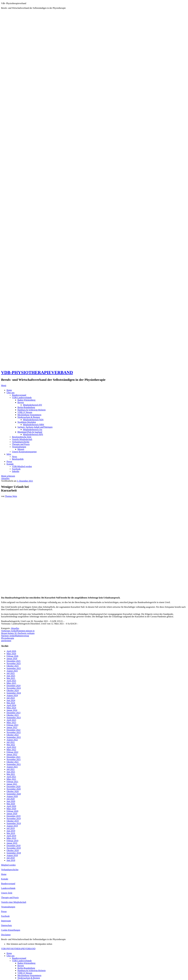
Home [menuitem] (9, 953)
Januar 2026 (12, 659)
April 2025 (11, 681)
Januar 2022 (12, 754)
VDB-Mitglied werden (22, 466)
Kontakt (10, 464)
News (14, 457)
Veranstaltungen (19, 447)
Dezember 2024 (14, 686)
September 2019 (14, 823)
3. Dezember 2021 (25, 481)
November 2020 (14, 789)
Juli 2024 (11, 698)
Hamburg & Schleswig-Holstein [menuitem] (32, 970)
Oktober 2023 (13, 715)
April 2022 (11, 747)
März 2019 (11, 838)
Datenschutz (6, 925)
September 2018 (14, 853)
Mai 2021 (11, 774)
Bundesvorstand (19, 395)
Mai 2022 (11, 745)
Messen (21, 449)
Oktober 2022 (13, 735)
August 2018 (12, 855)
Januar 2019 (12, 843)
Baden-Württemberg (26, 400)
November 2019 (14, 818)
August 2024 (12, 695)
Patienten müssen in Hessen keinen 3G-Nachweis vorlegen (18, 632)
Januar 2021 (12, 784)
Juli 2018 (11, 858)
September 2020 (14, 794)
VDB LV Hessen (25, 412)
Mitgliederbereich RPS (33, 434)
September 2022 (14, 737)
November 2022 (14, 732)
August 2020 (12, 796)
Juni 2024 (11, 700)
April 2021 (11, 777)
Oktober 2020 (13, 791)
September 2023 (14, 718)
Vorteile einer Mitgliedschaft (14, 902)
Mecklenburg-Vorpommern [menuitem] (29, 975)
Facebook (16, 469)
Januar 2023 (12, 727)
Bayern (21, 402)
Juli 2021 (11, 769)
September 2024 (14, 693)
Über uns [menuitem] (11, 956)
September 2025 (14, 668)
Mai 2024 (11, 703)
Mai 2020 (11, 804)
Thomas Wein (11, 496)
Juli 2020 (11, 799)
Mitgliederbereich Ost (33, 430)
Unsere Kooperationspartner (24, 452)
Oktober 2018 (13, 850)
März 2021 (11, 779)
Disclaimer (6, 935)
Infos (9, 454)
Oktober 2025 (13, 666)
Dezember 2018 (14, 846)
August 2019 (12, 826)
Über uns (11, 393)
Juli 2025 (11, 673)
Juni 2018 (11, 860)
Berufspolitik (18, 459)
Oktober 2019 (13, 821)
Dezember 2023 (14, 713)
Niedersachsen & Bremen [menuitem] (29, 978)
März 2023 (11, 722)
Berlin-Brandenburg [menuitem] (26, 968)
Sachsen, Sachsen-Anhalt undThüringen (35, 427)
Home (9, 390)
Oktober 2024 (13, 690)
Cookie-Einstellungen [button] (11, 930)
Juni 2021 (11, 772)
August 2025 (12, 671)
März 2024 (11, 708)
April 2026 (11, 651)
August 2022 (12, 740)
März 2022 (11, 750)
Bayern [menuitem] (21, 966)
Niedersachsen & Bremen (29, 417)
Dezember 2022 (14, 730)
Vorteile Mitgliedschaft (22, 439)
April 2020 (11, 806)
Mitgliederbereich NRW (34, 425)
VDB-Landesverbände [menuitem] (22, 961)
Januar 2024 (12, 710)
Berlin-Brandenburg (26, 407)
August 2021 (12, 767)
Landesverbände (8, 888)
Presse (9, 461)
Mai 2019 (11, 833)
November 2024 (14, 688)
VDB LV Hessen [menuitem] (25, 973)
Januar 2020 (12, 814)
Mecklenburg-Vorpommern (29, 415)
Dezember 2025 (14, 661)
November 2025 (14, 663)
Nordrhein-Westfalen (27, 422)
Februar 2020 (12, 811)
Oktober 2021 (13, 762)
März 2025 (11, 683)
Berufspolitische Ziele (22, 437)
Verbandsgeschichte (21, 442)
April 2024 (11, 705)
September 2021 (14, 764)
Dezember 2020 (14, 786)
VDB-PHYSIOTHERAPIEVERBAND (37, 372)
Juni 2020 (11, 801)
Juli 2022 (11, 742)
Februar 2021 (12, 782)
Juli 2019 (11, 828)
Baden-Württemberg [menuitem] (26, 963)
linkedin (16, 471)
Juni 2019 (11, 831)
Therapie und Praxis (21, 444)
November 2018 (14, 848)
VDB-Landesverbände (22, 398)
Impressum (6, 921)
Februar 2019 (12, 841)
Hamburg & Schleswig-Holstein (32, 410)
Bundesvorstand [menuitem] (19, 958)
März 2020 (11, 809)
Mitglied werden (8, 865)
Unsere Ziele (7, 893)
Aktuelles (5, 478)
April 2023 (11, 720)
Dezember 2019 (14, 816)
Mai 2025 (11, 678)
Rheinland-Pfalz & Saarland (30, 432)
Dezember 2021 (14, 757)
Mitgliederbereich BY (33, 405)
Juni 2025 (11, 676)
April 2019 (11, 836)
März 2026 (11, 654)
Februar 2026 (12, 656)
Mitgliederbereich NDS (33, 420)
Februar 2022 (12, 752)
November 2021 (14, 759)
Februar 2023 (12, 725)
